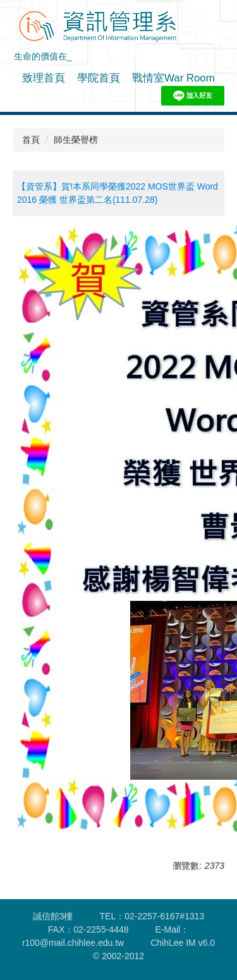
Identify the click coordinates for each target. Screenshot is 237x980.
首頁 (31, 140)
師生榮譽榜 (76, 140)
